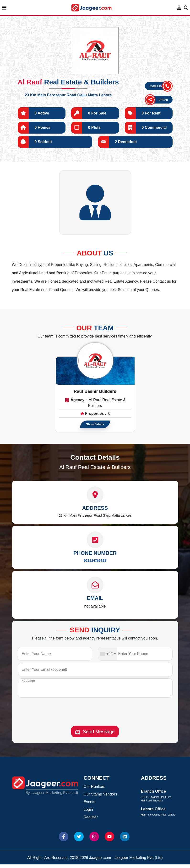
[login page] (179, 8)
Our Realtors (95, 790)
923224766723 (95, 561)
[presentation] (95, 716)
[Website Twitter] (79, 840)
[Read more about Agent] (95, 361)
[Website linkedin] (125, 840)
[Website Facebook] (64, 840)
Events (90, 805)
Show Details (95, 424)
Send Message (95, 735)
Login (88, 813)
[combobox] (108, 654)
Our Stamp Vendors (100, 798)
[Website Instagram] (94, 840)
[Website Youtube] (109, 840)
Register (91, 821)
